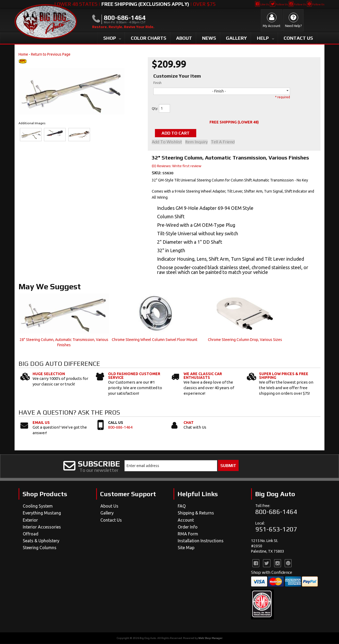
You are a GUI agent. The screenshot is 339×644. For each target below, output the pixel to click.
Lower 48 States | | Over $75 (135, 4)
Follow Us (279, 4)
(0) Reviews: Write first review (177, 166)
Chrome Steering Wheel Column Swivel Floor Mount (155, 340)
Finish (157, 83)
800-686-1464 (120, 427)
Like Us (262, 4)
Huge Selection (49, 374)
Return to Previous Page (51, 54)
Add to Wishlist (167, 142)
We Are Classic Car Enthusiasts (203, 376)
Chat (189, 423)
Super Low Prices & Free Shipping (284, 376)
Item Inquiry (197, 142)
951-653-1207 (276, 529)
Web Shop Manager (210, 638)
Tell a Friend (225, 142)
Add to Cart (179, 133)
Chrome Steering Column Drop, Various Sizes (245, 340)
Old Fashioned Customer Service (134, 376)
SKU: (157, 173)
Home (23, 54)
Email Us (41, 423)
